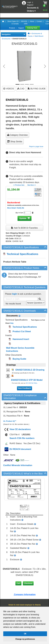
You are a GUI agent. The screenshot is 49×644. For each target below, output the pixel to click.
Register (30, 5)
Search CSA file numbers (22, 438)
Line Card (47, 23)
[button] (4, 66)
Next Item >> (32, 185)
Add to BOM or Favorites (24, 228)
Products (12, 28)
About (32, 21)
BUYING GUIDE (37, 89)
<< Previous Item (19, 185)
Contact (39, 21)
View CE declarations (20, 429)
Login (29, 2)
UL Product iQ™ (10, 421)
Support (21, 28)
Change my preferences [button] (25, 639)
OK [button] (25, 634)
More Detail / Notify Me (16, 208)
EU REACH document (20, 449)
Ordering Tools (32, 28)
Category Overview (17, 135)
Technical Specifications (21, 254)
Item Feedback (24, 388)
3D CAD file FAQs (31, 383)
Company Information (25, 594)
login (15, 294)
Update (23, 218)
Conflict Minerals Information (18, 465)
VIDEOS (9, 89)
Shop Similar (15, 141)
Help (12, 323)
